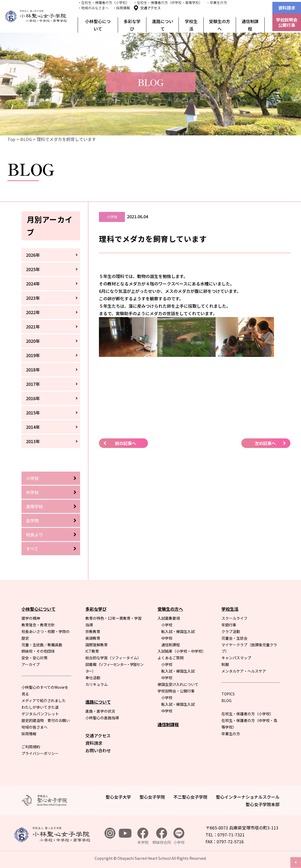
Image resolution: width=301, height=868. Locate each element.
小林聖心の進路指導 (102, 718)
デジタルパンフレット (40, 714)
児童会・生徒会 (234, 638)
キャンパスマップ (236, 658)
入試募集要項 (169, 618)
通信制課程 (250, 25)
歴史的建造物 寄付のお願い (46, 720)
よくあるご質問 (171, 658)
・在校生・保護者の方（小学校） (104, 3)
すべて (32, 549)
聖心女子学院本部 (263, 804)
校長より (34, 535)
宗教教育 (93, 631)
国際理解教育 (97, 645)
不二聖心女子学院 (190, 797)
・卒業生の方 (217, 3)
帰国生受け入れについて (178, 684)
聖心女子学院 (152, 797)
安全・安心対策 (34, 658)
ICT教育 (92, 651)
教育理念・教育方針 (38, 625)
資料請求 (287, 8)
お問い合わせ (98, 750)
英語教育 (93, 638)
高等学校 (34, 506)
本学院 (143, 836)
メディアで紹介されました (44, 700)
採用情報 (29, 734)
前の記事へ (125, 443)
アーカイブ (31, 664)
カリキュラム (97, 684)
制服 (225, 664)
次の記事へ (265, 443)
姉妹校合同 (162, 836)
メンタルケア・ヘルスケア (244, 671)
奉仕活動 (93, 678)
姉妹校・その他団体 (38, 651)
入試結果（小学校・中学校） (182, 651)
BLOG (26, 139)
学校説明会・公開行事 (176, 691)
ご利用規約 (31, 747)
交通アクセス (150, 8)
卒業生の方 (231, 734)
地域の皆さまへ (34, 727)
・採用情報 (121, 8)
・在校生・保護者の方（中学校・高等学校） (168, 3)
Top (11, 139)
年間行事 (229, 625)
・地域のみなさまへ (93, 8)
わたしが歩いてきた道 (40, 707)
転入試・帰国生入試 (178, 631)
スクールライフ (234, 618)
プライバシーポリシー (40, 753)
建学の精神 (31, 618)
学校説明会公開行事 (287, 22)
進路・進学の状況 (100, 711)
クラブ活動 (231, 631)
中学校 (32, 492)
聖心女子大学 (118, 797)
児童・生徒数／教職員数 (42, 645)
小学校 (32, 478)
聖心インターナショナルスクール (248, 797)
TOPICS (228, 694)
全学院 (32, 520)
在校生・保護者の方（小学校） (247, 714)
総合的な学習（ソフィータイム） (113, 658)
